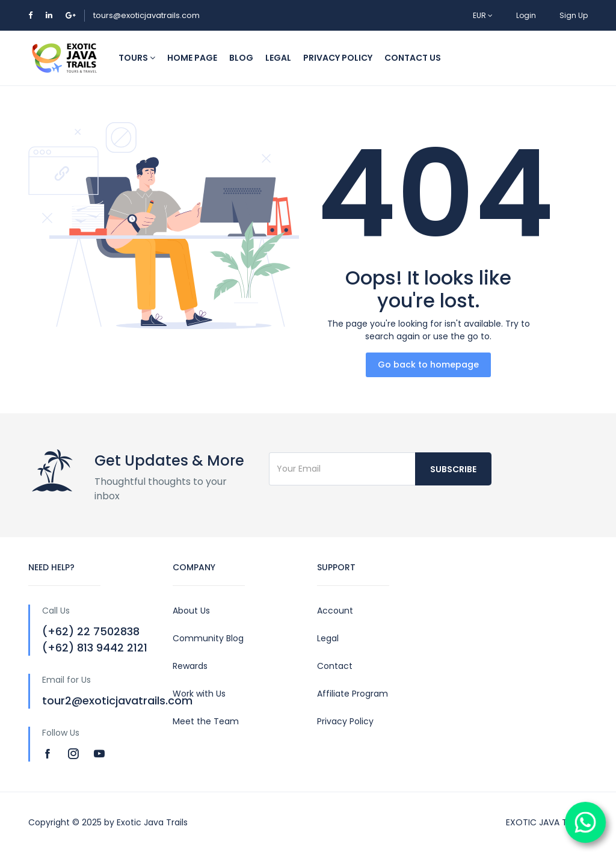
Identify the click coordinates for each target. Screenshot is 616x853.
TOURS (137, 58)
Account (335, 611)
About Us (191, 611)
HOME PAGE (192, 58)
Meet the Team (206, 721)
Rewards (190, 666)
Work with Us (199, 694)
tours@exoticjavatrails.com (146, 15)
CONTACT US (413, 58)
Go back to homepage (428, 365)
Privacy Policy (345, 721)
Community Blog (208, 638)
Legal (328, 638)
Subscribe (453, 469)
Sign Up (574, 15)
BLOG (241, 58)
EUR (483, 15)
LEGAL (278, 58)
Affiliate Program (353, 694)
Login (526, 15)
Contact (335, 666)
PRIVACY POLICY (338, 58)
